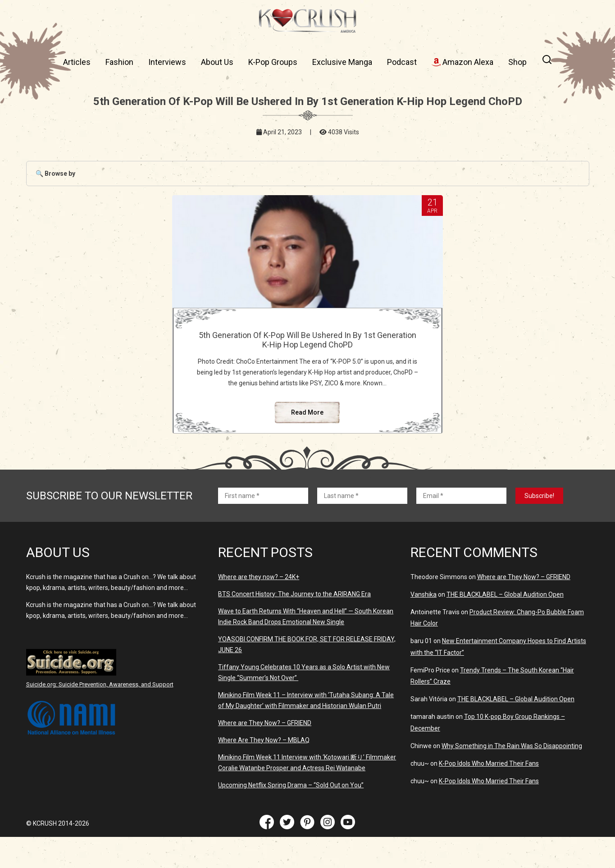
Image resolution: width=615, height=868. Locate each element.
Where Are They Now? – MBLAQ (264, 771)
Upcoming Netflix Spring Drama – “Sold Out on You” (291, 816)
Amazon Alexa (462, 62)
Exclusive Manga (342, 62)
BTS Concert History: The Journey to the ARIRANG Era (294, 625)
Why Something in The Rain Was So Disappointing (512, 777)
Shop (517, 62)
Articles (77, 62)
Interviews (167, 62)
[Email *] (461, 527)
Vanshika (424, 626)
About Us (217, 62)
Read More (307, 443)
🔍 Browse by (55, 174)
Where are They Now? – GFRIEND (265, 754)
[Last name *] (362, 527)
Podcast (402, 62)
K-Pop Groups (273, 62)
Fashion (119, 62)
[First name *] (263, 527)
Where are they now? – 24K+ (259, 608)
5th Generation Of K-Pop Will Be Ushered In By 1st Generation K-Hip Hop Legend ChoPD (307, 345)
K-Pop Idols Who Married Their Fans (489, 795)
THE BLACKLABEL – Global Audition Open (505, 626)
